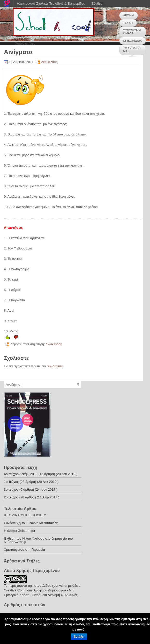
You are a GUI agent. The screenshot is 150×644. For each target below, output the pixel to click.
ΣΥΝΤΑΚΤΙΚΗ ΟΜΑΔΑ (132, 32)
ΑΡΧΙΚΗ (129, 15)
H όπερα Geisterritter (20, 531)
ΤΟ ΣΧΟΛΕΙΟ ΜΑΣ (132, 50)
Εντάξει (79, 637)
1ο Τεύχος (11, 482)
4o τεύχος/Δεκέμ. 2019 (21, 474)
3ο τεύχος (11, 489)
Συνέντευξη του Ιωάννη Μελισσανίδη (31, 523)
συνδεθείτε (55, 366)
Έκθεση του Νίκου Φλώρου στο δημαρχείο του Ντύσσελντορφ (38, 540)
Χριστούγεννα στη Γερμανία (24, 550)
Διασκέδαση (49, 62)
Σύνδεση (98, 3)
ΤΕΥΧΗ (128, 23)
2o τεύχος (11, 497)
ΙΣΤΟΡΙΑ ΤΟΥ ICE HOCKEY (25, 515)
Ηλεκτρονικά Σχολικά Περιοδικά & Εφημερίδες (51, 3)
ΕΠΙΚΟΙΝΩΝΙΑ (133, 41)
